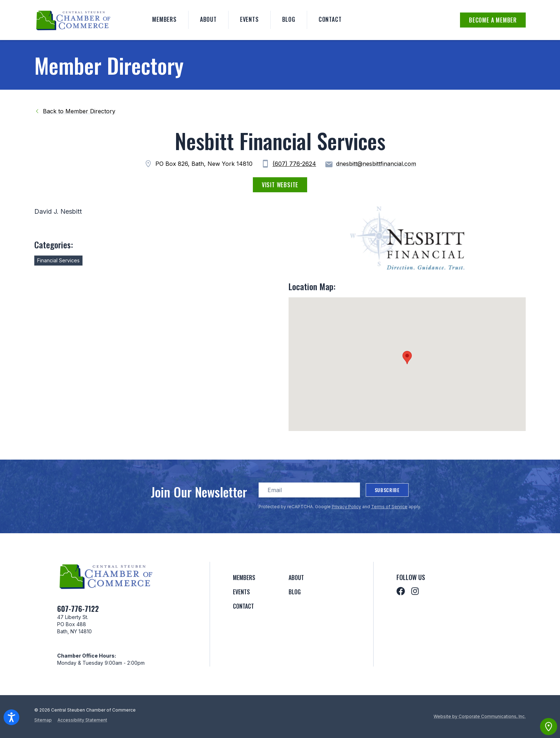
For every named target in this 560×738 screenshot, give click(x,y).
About (208, 19)
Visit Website (280, 185)
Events (249, 19)
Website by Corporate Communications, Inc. (480, 716)
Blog (289, 19)
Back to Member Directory (75, 111)
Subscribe (387, 490)
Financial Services (58, 260)
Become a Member (493, 20)
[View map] (549, 727)
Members (164, 19)
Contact (330, 19)
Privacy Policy (346, 507)
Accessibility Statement (82, 720)
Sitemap (43, 720)
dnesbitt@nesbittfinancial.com (370, 164)
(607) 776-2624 (294, 164)
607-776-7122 (78, 609)
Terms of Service (389, 507)
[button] (407, 358)
